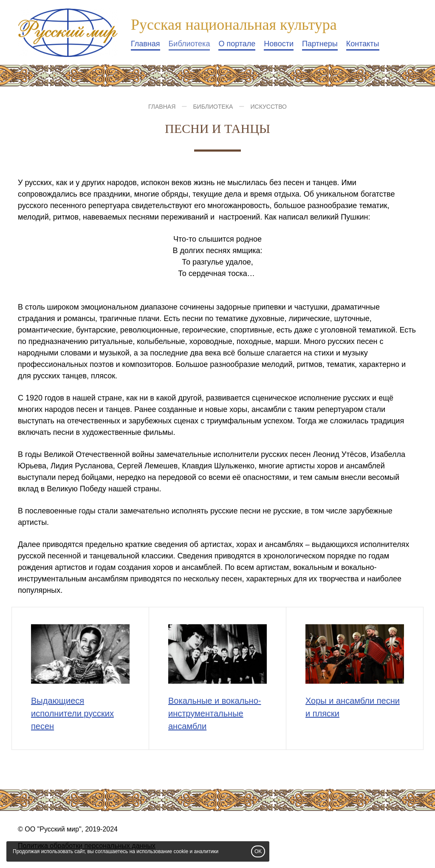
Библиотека (189, 44)
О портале (237, 44)
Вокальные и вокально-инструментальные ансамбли (215, 713)
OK (258, 851)
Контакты (363, 44)
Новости (279, 44)
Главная (145, 44)
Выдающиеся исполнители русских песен (72, 713)
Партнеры (320, 44)
